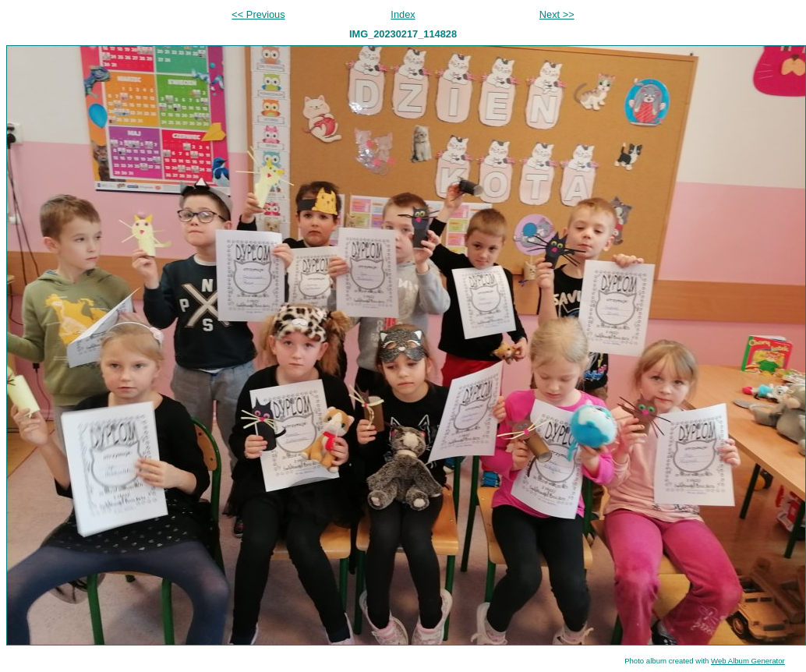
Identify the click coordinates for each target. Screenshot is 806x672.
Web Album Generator (748, 661)
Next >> (557, 14)
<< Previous (258, 14)
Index (403, 14)
